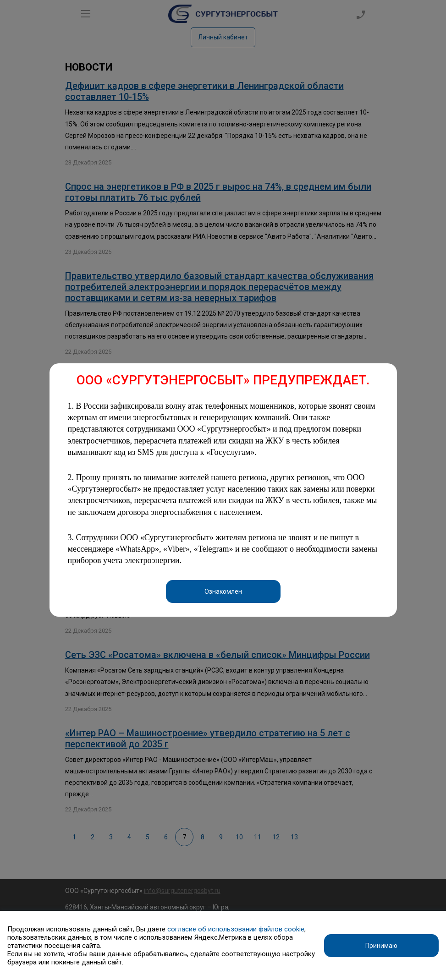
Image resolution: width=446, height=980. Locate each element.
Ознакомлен (223, 591)
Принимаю (381, 946)
